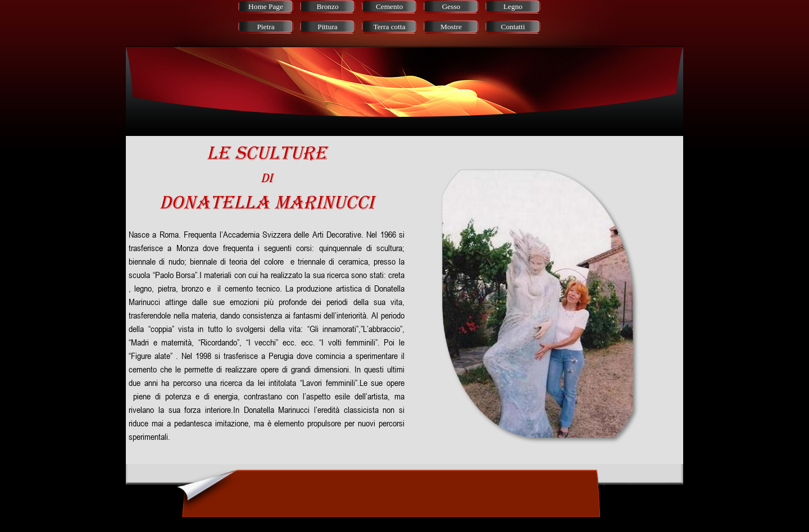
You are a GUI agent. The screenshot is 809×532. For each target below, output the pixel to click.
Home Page (266, 6)
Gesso (451, 6)
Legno (513, 6)
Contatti (513, 27)
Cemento (389, 6)
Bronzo (327, 6)
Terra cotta (389, 27)
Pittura (328, 27)
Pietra (265, 27)
